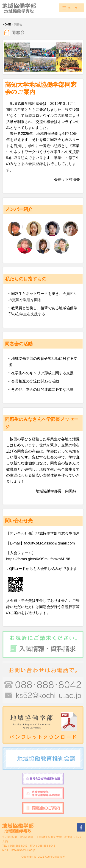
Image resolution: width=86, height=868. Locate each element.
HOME (7, 25)
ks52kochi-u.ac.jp (23, 850)
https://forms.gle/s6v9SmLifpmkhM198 (38, 559)
